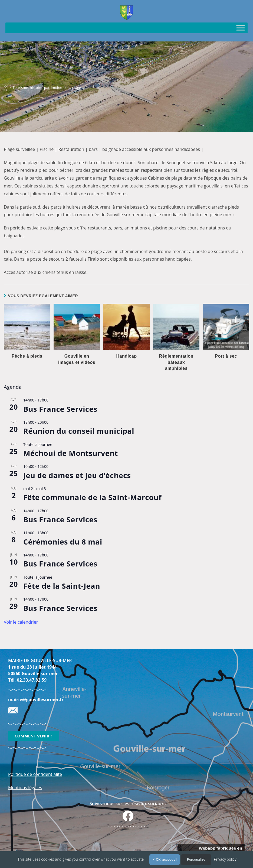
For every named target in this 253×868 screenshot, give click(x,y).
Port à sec (226, 356)
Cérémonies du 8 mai (63, 542)
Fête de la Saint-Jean (62, 586)
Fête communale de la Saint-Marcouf (92, 497)
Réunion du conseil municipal (79, 431)
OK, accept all (165, 859)
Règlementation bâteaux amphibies (176, 362)
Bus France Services (60, 409)
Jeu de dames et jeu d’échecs (77, 475)
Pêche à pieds (27, 356)
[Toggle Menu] (241, 28)
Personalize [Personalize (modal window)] (196, 859)
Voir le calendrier (21, 622)
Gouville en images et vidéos (77, 359)
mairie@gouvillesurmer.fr (36, 699)
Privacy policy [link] (225, 859)
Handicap (126, 356)
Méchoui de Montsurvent (71, 453)
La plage (74, 88)
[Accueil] (6, 88)
